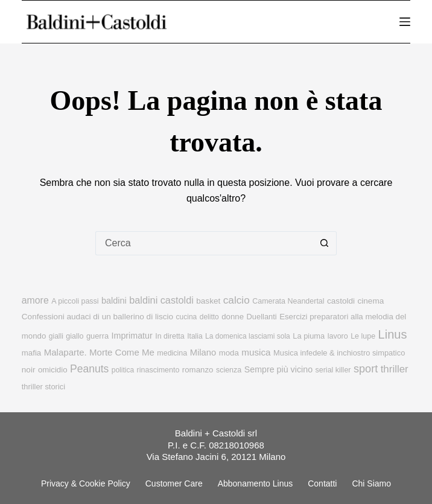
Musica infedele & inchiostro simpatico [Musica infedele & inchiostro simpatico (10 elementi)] (339, 353)
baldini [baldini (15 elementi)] (114, 301)
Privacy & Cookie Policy (86, 483)
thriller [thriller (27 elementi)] (395, 369)
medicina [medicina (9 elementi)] (172, 353)
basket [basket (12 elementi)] (208, 301)
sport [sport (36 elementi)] (366, 369)
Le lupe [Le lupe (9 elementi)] (363, 336)
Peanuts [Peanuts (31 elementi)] (89, 369)
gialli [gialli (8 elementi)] (56, 336)
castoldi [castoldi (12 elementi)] (341, 301)
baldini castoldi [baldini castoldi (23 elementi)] (161, 300)
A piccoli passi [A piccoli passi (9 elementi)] (75, 301)
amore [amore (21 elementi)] (35, 300)
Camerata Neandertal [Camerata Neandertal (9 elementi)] (288, 301)
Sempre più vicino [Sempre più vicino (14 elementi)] (278, 369)
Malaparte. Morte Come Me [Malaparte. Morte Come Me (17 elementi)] (99, 352)
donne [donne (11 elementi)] (233, 317)
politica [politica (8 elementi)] (123, 370)
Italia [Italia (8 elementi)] (195, 336)
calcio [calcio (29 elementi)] (237, 300)
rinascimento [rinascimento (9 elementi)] (158, 370)
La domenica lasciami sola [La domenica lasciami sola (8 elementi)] (248, 336)
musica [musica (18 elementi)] (256, 352)
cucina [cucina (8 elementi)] (187, 317)
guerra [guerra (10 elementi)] (97, 336)
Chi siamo (371, 483)
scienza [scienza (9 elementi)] (229, 370)
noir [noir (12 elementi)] (29, 370)
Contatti (322, 483)
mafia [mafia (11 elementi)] (31, 353)
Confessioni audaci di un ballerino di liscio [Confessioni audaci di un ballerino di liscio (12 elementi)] (97, 317)
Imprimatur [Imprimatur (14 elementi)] (132, 336)
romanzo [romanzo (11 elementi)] (198, 370)
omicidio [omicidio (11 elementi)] (53, 370)
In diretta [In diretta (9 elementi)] (170, 336)
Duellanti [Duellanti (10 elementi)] (262, 317)
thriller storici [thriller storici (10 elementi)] (43, 387)
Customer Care (174, 483)
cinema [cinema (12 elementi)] (371, 301)
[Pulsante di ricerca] (325, 243)
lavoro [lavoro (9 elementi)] (338, 336)
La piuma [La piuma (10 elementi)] (309, 336)
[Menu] (405, 22)
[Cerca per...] (204, 243)
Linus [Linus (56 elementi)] (393, 334)
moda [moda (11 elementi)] (229, 353)
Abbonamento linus (256, 483)
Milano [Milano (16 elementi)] (203, 352)
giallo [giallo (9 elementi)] (75, 336)
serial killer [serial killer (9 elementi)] (333, 370)
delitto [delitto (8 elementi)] (209, 317)
